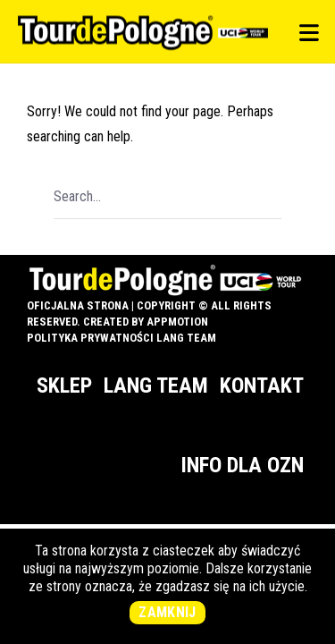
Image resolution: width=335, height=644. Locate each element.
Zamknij (167, 612)
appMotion (177, 322)
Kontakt (262, 386)
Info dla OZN (242, 465)
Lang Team (156, 386)
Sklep (64, 386)
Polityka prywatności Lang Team (121, 338)
